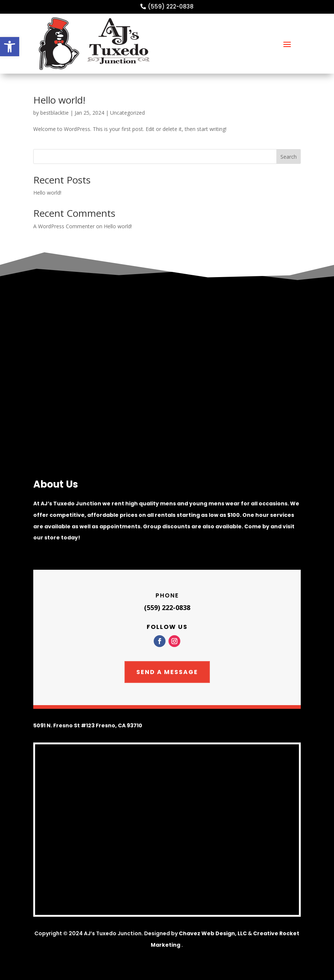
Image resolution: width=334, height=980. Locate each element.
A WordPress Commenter (64, 226)
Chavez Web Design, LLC (213, 933)
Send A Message (167, 672)
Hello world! (59, 100)
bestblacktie (54, 113)
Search (289, 157)
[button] (10, 47)
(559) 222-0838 (171, 6)
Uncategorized (127, 113)
